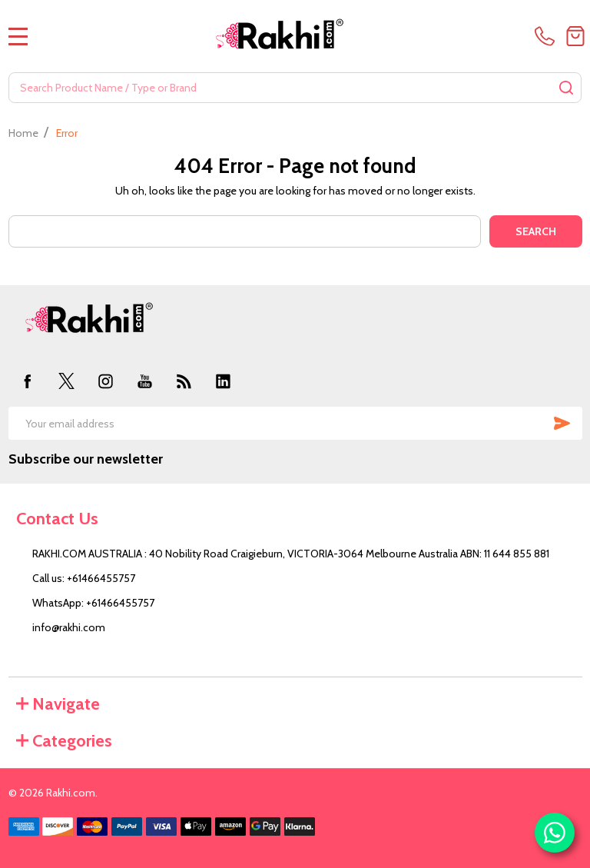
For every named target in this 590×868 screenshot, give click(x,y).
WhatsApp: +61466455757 (93, 603)
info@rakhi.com (69, 627)
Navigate (58, 704)
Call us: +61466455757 (84, 578)
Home (23, 133)
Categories (64, 741)
